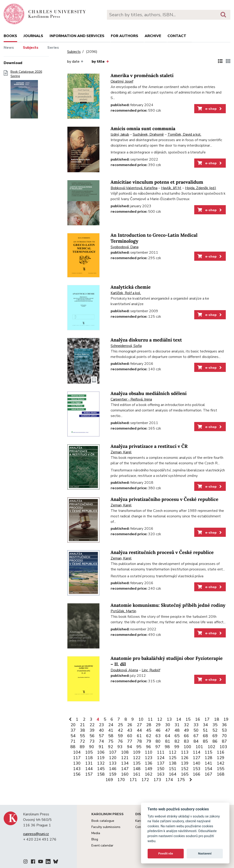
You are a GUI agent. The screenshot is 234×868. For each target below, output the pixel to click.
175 (181, 780)
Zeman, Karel (121, 452)
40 (101, 730)
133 (113, 763)
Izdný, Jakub (120, 134)
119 (101, 758)
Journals (33, 36)
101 (199, 747)
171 (133, 780)
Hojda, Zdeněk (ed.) (201, 188)
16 (198, 719)
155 (221, 769)
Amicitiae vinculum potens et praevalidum (157, 182)
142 (221, 763)
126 (185, 758)
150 (161, 769)
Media (96, 833)
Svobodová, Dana (125, 247)
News (9, 48)
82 (177, 741)
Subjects (31, 48)
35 (215, 725)
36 (224, 725)
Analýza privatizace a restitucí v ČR (149, 446)
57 (101, 736)
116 (221, 752)
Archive (153, 36)
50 (196, 730)
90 (92, 747)
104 (77, 752)
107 (113, 752)
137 (161, 763)
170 (121, 780)
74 (101, 741)
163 (161, 774)
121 (125, 758)
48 (177, 730)
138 (173, 763)
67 (196, 736)
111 (161, 752)
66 (186, 736)
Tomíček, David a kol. (184, 134)
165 (185, 774)
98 (167, 747)
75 (111, 741)
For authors (125, 36)
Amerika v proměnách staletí (142, 76)
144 (89, 769)
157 (89, 774)
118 (89, 758)
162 (149, 774)
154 (209, 769)
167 (209, 774)
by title (100, 62)
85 (205, 741)
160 (125, 774)
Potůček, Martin (123, 611)
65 (177, 736)
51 (205, 730)
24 (111, 725)
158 (101, 774)
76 (120, 741)
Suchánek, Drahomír (148, 134)
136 (149, 763)
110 (149, 752)
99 (177, 747)
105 (89, 752)
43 (130, 730)
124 (161, 758)
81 (168, 741)
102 (211, 747)
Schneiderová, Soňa (126, 346)
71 (73, 741)
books (10, 36)
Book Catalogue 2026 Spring (26, 96)
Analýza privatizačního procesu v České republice (165, 499)
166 (197, 774)
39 (92, 730)
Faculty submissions (106, 827)
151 (173, 769)
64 (168, 736)
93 (120, 747)
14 (179, 719)
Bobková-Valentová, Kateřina (134, 188)
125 (173, 758)
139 (185, 763)
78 (139, 741)
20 (73, 725)
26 (130, 725)
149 (149, 769)
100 (187, 747)
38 (82, 730)
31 (177, 725)
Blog (95, 839)
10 (141, 719)
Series (53, 48)
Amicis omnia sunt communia (143, 129)
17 (207, 719)
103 (223, 747)
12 (160, 719)
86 (215, 741)
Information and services (77, 36)
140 (197, 763)
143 (77, 769)
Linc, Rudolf (151, 670)
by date (75, 62)
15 (188, 719)
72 (82, 741)
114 (197, 752)
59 (120, 736)
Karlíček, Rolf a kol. (126, 293)
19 (226, 719)
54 (73, 736)
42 (120, 730)
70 (224, 736)
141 (209, 763)
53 (224, 730)
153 (197, 769)
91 (101, 747)
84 (196, 741)
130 (77, 763)
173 (157, 780)
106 (101, 752)
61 (139, 736)
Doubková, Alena (124, 670)
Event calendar (102, 845)
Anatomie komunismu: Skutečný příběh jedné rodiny (168, 605)
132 (101, 763)
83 (186, 741)
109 (137, 752)
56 (92, 736)
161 (137, 774)
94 (130, 747)
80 (158, 741)
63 (158, 736)
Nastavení (205, 853)
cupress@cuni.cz (36, 834)
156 (77, 774)
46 (158, 730)
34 (205, 725)
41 (111, 730)
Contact (177, 36)
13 (169, 719)
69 (215, 736)
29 (158, 725)
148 (137, 769)
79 (149, 741)
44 (139, 730)
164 (173, 774)
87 (224, 741)
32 (186, 725)
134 (125, 763)
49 (186, 730)
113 (185, 752)
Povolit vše (166, 853)
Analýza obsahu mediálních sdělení (149, 394)
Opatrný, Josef (122, 81)
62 (149, 736)
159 (113, 774)
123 (149, 758)
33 (196, 725)
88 (73, 747)
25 (120, 725)
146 (113, 769)
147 (125, 769)
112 (173, 752)
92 (111, 747)
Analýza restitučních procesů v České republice (162, 552)
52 (215, 730)
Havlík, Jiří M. (171, 188)
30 (168, 725)
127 (197, 758)
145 (101, 769)
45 (149, 730)
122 (137, 758)
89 (82, 747)
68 (205, 736)
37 (73, 730)
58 (111, 736)
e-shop (210, 109)
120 (113, 758)
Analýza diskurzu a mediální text (146, 340)
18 (217, 719)
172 (145, 780)
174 (169, 780)
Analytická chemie (131, 287)
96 (149, 747)
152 (185, 769)
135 (137, 763)
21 (82, 725)
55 (82, 736)
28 (149, 725)
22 (92, 725)
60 (130, 736)
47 (168, 730)
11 (150, 719)
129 (221, 758)
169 (109, 780)
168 (221, 774)
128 (209, 758)
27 (139, 725)
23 (101, 725)
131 (89, 763)
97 (158, 747)
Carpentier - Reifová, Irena (131, 399)
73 (92, 741)
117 (77, 758)
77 (130, 741)
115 (209, 752)
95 (139, 747)
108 (125, 752)
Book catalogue (103, 821)
